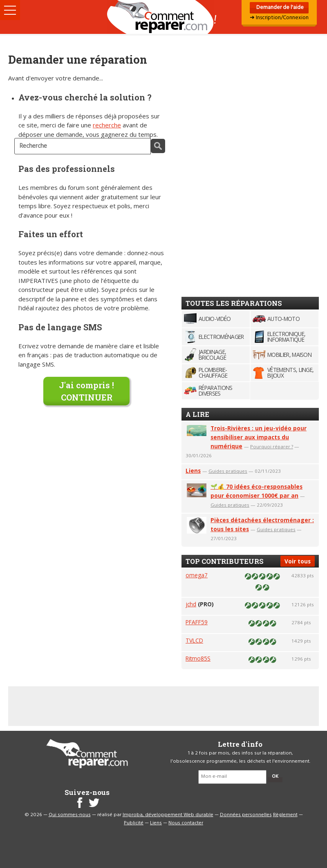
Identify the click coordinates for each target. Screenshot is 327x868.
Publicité (134, 823)
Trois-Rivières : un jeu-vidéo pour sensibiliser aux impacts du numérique (259, 437)
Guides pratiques (228, 471)
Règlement (285, 815)
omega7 (197, 575)
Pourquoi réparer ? (272, 446)
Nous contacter (186, 823)
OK (275, 777)
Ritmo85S (198, 658)
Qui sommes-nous (70, 815)
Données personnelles (246, 815)
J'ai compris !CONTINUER (86, 391)
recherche (107, 125)
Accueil (163, 17)
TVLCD (194, 640)
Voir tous (298, 561)
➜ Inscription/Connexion (279, 18)
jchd (191, 604)
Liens (193, 471)
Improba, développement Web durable (168, 815)
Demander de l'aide (279, 8)
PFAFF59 (197, 622)
